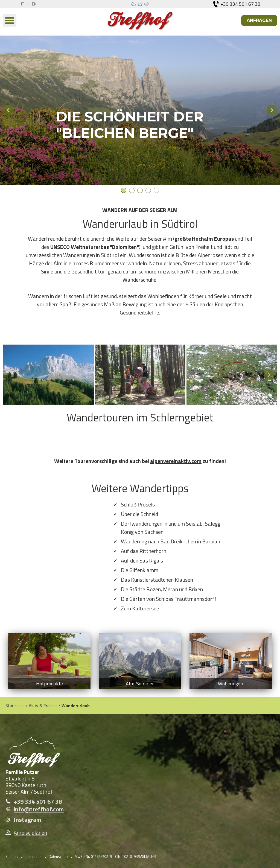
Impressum (33, 857)
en (34, 4)
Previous (8, 110)
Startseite (15, 706)
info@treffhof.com (39, 809)
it (23, 4)
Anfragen (259, 20)
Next (272, 110)
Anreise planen (30, 833)
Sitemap (12, 857)
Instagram (27, 820)
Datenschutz (59, 857)
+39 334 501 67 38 (38, 802)
